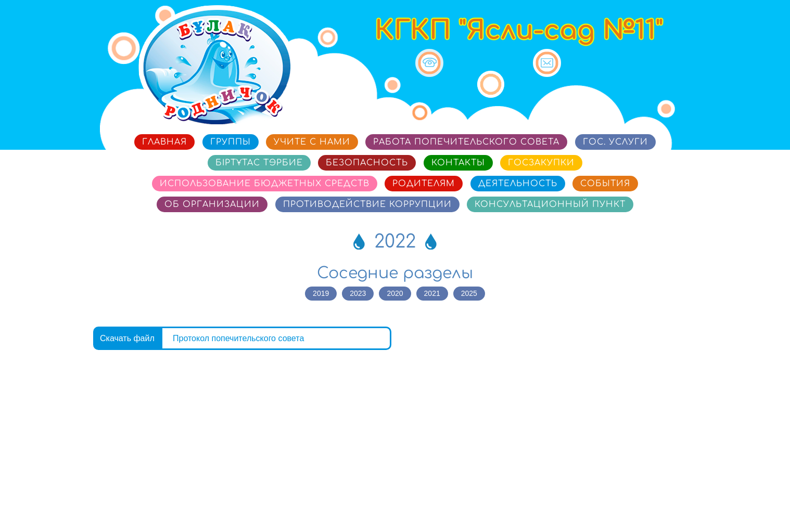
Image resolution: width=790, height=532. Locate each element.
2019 (321, 293)
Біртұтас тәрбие (259, 163)
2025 (469, 293)
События (605, 184)
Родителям (424, 184)
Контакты (458, 163)
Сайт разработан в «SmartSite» (639, 497)
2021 (432, 293)
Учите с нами (312, 142)
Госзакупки (541, 163)
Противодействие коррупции (367, 204)
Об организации (212, 204)
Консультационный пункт (550, 204)
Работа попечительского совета (466, 142)
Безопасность (367, 163)
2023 (358, 293)
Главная (164, 142)
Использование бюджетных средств (265, 184)
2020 (395, 293)
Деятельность (518, 184)
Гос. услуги (615, 142)
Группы (231, 142)
